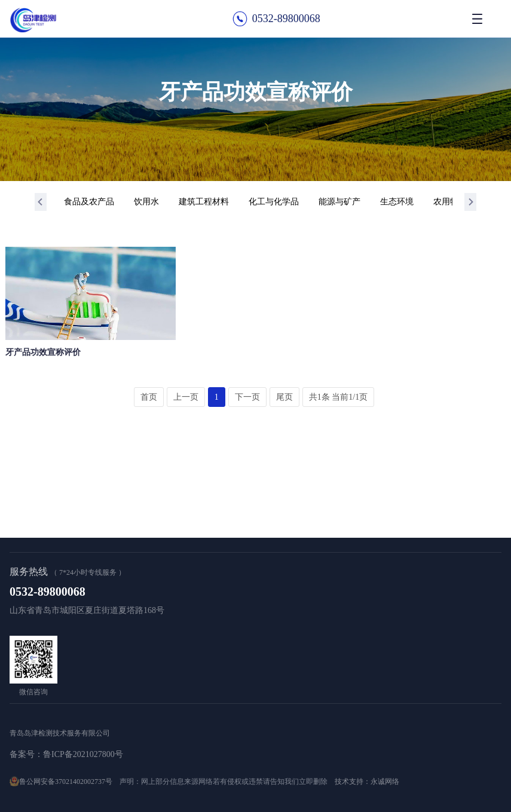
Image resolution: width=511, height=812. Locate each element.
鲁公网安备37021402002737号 (66, 782)
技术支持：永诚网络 (367, 782)
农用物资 (450, 202)
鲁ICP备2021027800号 (83, 754)
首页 (149, 397)
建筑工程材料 (204, 202)
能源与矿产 (339, 202)
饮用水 (146, 202)
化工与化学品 (274, 202)
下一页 (247, 397)
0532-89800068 (286, 19)
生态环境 (397, 202)
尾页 (284, 397)
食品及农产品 (89, 202)
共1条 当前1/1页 (338, 397)
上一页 (186, 397)
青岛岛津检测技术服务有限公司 (60, 733)
